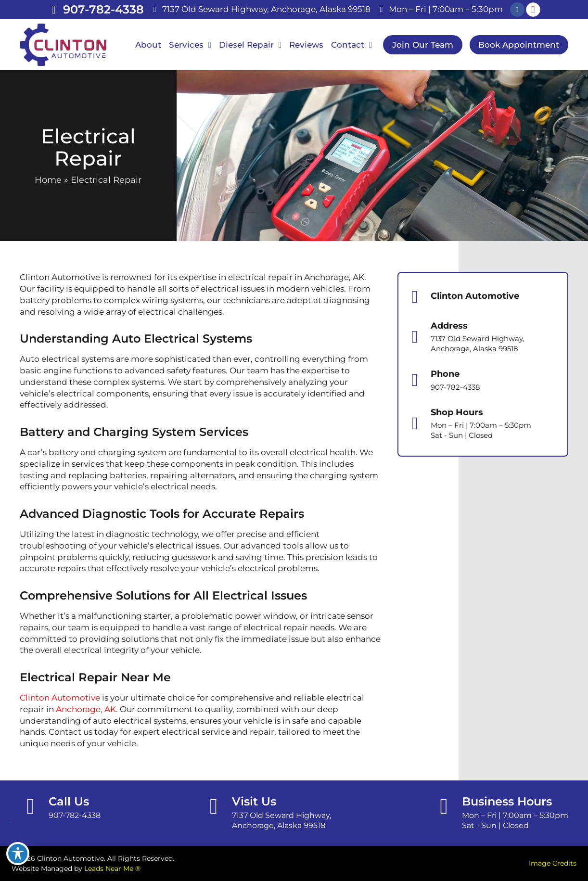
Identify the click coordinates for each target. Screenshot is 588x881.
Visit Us (254, 801)
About (148, 45)
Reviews (306, 45)
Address (449, 326)
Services (190, 45)
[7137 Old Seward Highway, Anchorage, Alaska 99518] (155, 10)
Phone (445, 374)
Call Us (69, 801)
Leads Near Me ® (112, 868)
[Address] (415, 337)
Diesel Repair (250, 45)
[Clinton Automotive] (415, 297)
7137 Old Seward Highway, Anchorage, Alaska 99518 (266, 9)
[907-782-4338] (54, 10)
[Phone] (415, 380)
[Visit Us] (214, 807)
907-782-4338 (103, 9)
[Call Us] (31, 807)
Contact (352, 45)
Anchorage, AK (86, 709)
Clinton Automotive (60, 698)
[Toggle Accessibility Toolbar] (18, 854)
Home (48, 180)
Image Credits (553, 863)
